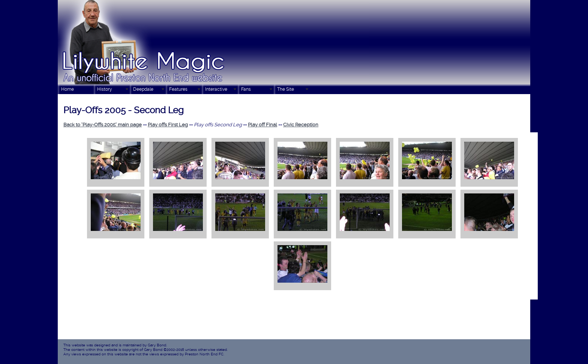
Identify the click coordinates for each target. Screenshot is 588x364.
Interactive (216, 89)
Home (67, 89)
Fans (246, 89)
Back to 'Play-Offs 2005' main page (103, 125)
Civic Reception (301, 125)
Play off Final (262, 125)
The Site (286, 89)
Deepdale (143, 89)
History (105, 89)
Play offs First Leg (168, 125)
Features (178, 89)
